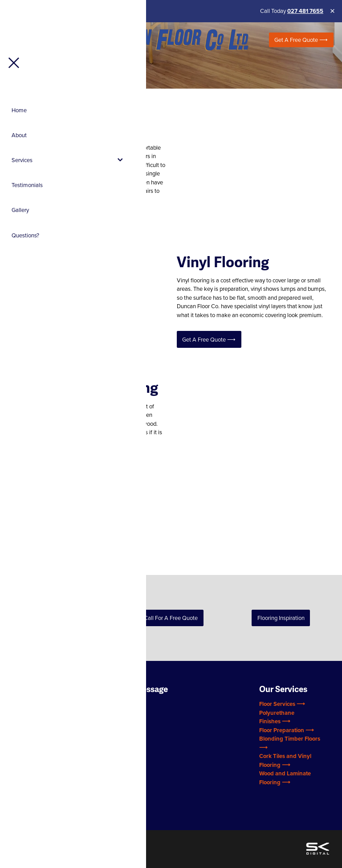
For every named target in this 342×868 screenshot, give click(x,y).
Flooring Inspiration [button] (281, 618)
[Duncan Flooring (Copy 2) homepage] (171, 40)
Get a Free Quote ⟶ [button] (44, 224)
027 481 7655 (305, 11)
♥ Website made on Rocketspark (84, 841)
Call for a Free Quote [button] (171, 618)
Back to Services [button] (61, 618)
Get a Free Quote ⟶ (301, 40)
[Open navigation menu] (51, 40)
